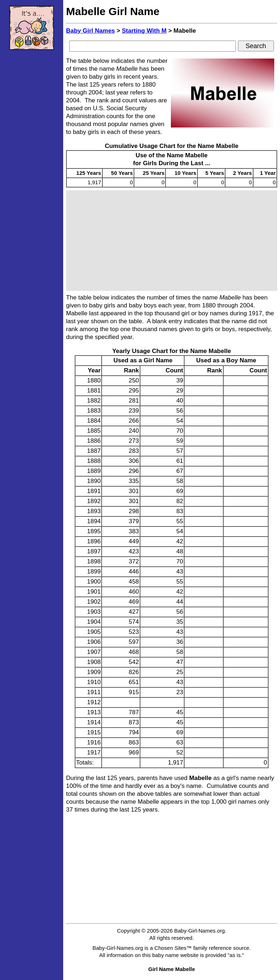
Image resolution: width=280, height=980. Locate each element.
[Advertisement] (32, 163)
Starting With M (144, 31)
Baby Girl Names (90, 31)
